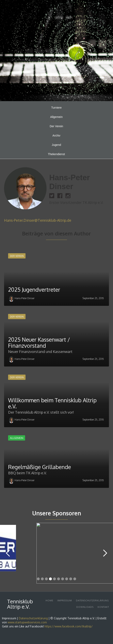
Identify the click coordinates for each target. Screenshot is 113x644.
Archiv (56, 136)
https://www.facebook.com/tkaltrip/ (69, 626)
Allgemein (56, 117)
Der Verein (56, 126)
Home (49, 601)
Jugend (56, 145)
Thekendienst (56, 154)
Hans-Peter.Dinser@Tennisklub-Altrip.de (38, 220)
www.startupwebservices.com (27, 622)
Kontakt (103, 607)
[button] (8, 553)
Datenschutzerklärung (92, 601)
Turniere (56, 108)
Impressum (65, 601)
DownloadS (85, 607)
